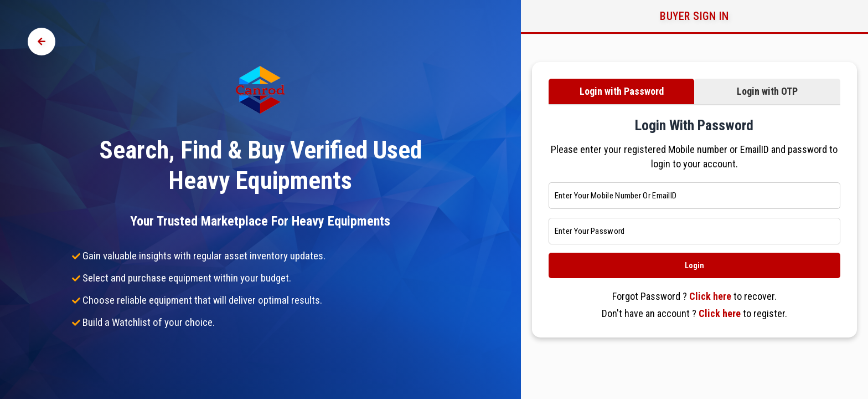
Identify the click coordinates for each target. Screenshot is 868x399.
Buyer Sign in (694, 16)
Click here (710, 296)
